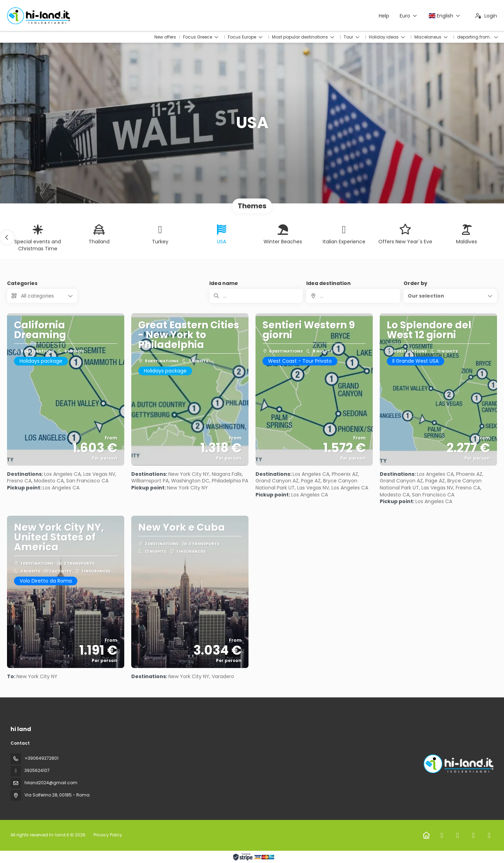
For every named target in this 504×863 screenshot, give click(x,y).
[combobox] (353, 296)
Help (384, 16)
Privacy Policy (108, 835)
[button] (7, 237)
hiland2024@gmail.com (51, 783)
